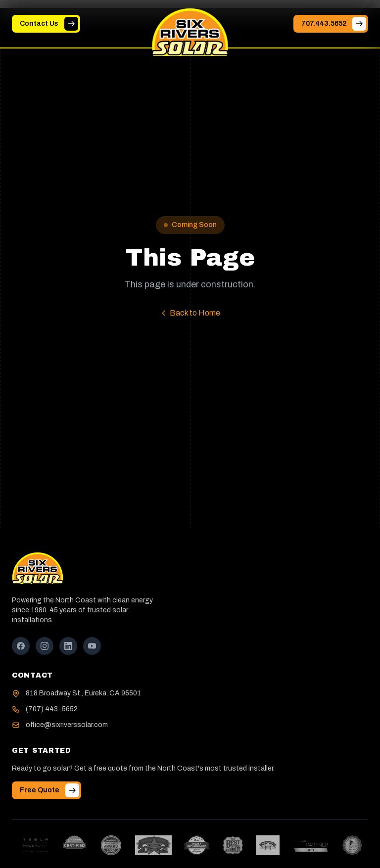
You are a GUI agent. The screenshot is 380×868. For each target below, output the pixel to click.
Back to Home (190, 313)
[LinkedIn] (68, 646)
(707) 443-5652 (52, 709)
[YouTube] (92, 646)
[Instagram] (45, 646)
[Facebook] (21, 646)
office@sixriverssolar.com (67, 725)
